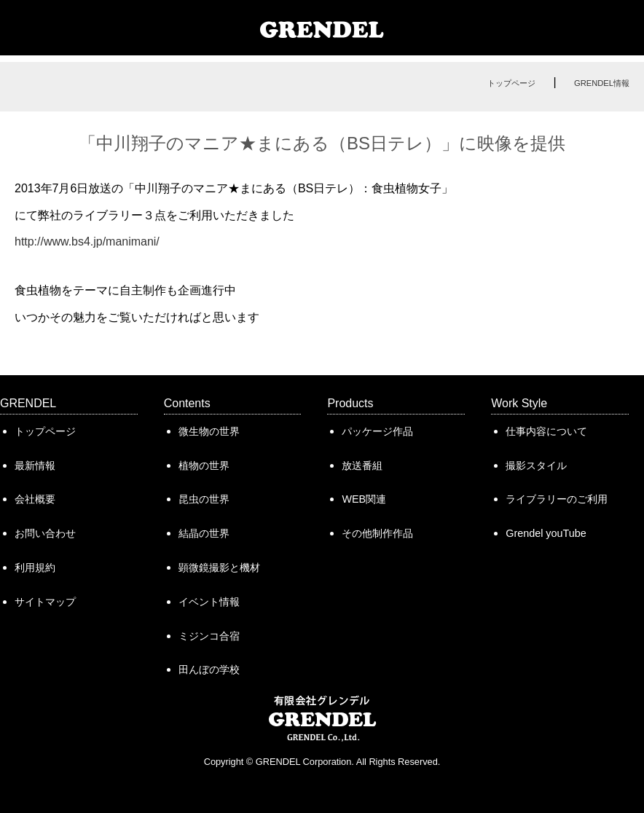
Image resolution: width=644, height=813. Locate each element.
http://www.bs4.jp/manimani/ (87, 241)
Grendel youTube (546, 533)
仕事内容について (546, 431)
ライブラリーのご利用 (557, 499)
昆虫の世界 (204, 499)
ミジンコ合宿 (209, 636)
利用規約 (35, 567)
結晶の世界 (204, 533)
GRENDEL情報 (602, 83)
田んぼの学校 (209, 669)
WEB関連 (364, 499)
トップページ (511, 83)
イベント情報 (209, 602)
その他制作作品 (377, 533)
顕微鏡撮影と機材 (219, 567)
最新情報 (35, 466)
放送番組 (362, 466)
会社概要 (35, 499)
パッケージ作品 (377, 431)
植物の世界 (204, 466)
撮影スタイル (536, 466)
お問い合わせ (45, 533)
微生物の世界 (209, 431)
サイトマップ (45, 602)
